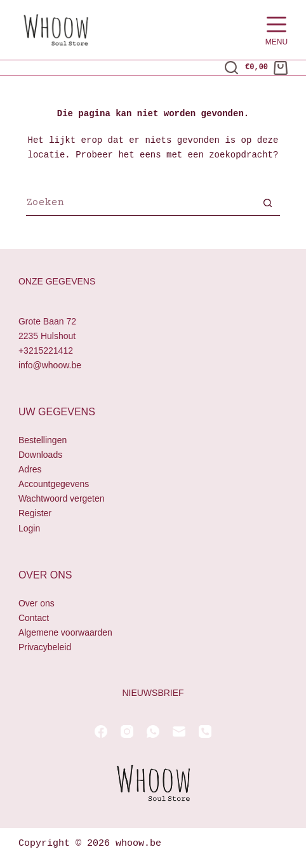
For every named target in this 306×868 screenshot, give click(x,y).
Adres (30, 469)
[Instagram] (127, 731)
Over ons (37, 603)
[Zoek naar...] (140, 204)
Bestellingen (43, 440)
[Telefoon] (205, 731)
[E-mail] (179, 731)
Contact (34, 618)
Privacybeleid (45, 647)
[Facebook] (101, 731)
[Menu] (276, 30)
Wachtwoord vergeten (62, 499)
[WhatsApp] (153, 731)
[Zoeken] (231, 68)
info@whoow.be (50, 365)
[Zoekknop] (267, 204)
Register (35, 514)
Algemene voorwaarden (65, 632)
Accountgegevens (54, 484)
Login (29, 528)
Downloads (40, 455)
